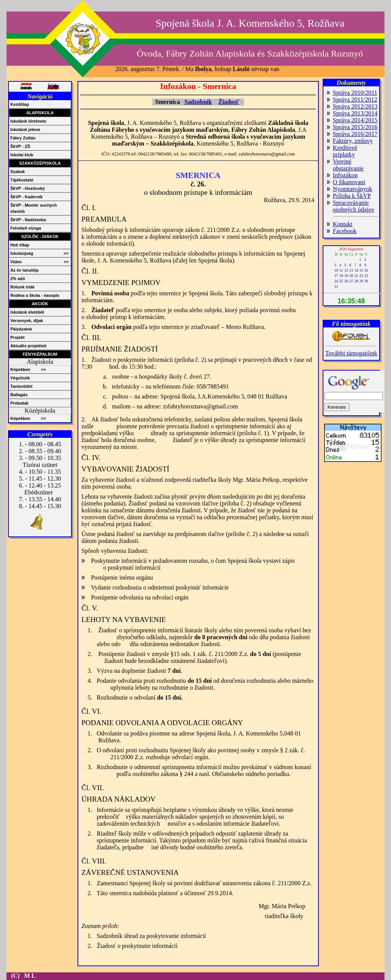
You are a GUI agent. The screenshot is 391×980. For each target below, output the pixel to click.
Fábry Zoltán (23, 138)
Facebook (345, 231)
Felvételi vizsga (26, 228)
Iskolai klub (22, 155)
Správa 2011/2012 (355, 100)
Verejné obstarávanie (348, 165)
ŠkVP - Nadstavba (28, 220)
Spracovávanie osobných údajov (354, 206)
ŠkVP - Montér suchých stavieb (34, 208)
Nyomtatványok (353, 189)
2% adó (18, 279)
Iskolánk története (28, 121)
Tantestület (21, 386)
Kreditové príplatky (345, 151)
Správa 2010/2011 (355, 93)
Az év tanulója (24, 270)
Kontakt (343, 224)
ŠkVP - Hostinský (27, 188)
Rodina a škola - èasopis (35, 295)
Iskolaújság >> (39, 253)
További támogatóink (351, 353)
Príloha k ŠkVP (352, 196)
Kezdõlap (20, 104)
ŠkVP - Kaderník (27, 197)
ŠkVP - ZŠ (20, 146)
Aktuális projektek (28, 346)
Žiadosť (229, 102)
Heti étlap (20, 245)
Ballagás (19, 395)
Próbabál (19, 403)
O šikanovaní (349, 182)
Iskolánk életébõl (27, 312)
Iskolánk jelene (25, 130)
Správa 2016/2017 (355, 134)
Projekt (17, 337)
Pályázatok (21, 329)
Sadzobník (198, 102)
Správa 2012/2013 (355, 106)
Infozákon (345, 175)
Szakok (18, 172)
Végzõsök (20, 378)
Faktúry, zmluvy (353, 141)
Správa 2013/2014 (355, 113)
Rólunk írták (23, 287)
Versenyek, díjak (27, 321)
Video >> (40, 262)
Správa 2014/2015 (355, 120)
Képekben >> (28, 369)
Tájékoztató (22, 180)
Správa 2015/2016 (355, 127)
